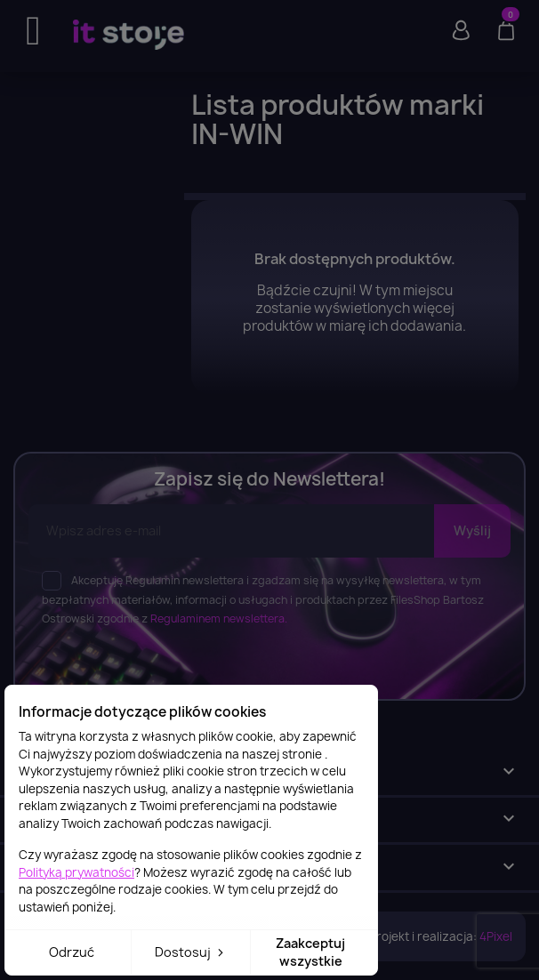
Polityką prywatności (76, 872)
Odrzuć (72, 952)
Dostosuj (191, 952)
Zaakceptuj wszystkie (310, 952)
